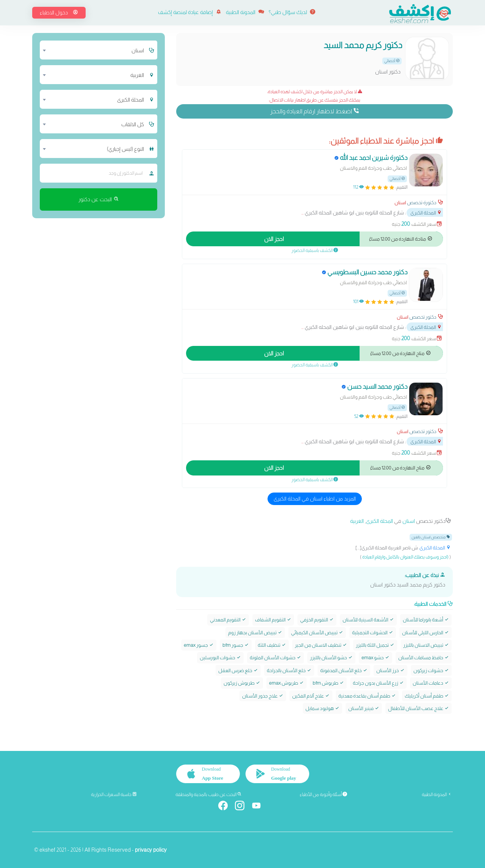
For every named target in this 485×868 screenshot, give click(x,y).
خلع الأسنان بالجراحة (289, 670)
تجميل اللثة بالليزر (375, 645)
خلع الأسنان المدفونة (344, 670)
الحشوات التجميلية (373, 632)
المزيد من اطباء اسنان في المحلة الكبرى (315, 499)
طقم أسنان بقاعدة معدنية (367, 695)
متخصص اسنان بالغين (431, 537)
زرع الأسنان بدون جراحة (378, 683)
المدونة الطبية (245, 12)
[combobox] (94, 50)
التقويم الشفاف (273, 620)
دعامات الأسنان (431, 683)
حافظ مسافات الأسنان (424, 658)
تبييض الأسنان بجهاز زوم (255, 632)
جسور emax (199, 645)
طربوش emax (286, 683)
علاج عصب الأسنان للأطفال (419, 708)
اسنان (400, 203)
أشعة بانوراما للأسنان (426, 620)
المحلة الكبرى (426, 213)
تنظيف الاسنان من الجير (321, 645)
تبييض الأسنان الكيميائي (317, 632)
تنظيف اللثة (272, 645)
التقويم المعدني (228, 620)
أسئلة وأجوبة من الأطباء (323, 794)
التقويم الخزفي (317, 620)
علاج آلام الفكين (311, 695)
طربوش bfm (328, 683)
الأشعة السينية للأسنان (368, 620)
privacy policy (151, 850)
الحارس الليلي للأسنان (426, 632)
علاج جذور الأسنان (263, 695)
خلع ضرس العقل (238, 670)
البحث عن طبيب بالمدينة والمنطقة (209, 794)
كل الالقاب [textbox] (133, 124)
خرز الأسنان (390, 670)
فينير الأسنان (364, 708)
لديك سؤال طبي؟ (292, 12)
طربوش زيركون (242, 683)
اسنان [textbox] (138, 50)
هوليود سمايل (322, 708)
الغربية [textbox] (137, 75)
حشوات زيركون (431, 670)
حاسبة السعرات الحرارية (114, 794)
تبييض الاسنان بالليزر (426, 645)
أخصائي (392, 61)
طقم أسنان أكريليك (427, 695)
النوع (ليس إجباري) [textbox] (125, 149)
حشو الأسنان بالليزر (331, 658)
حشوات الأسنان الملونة (275, 658)
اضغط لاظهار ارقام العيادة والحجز (315, 111)
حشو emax (375, 658)
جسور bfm (236, 645)
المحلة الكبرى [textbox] (131, 100)
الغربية (357, 521)
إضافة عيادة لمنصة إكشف (190, 12)
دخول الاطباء (59, 13)
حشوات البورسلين (220, 658)
